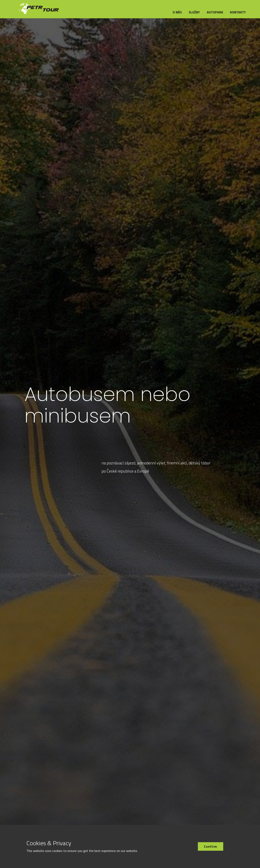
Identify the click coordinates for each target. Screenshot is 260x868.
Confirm (211, 846)
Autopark (215, 12)
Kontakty (238, 12)
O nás (177, 12)
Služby (194, 12)
